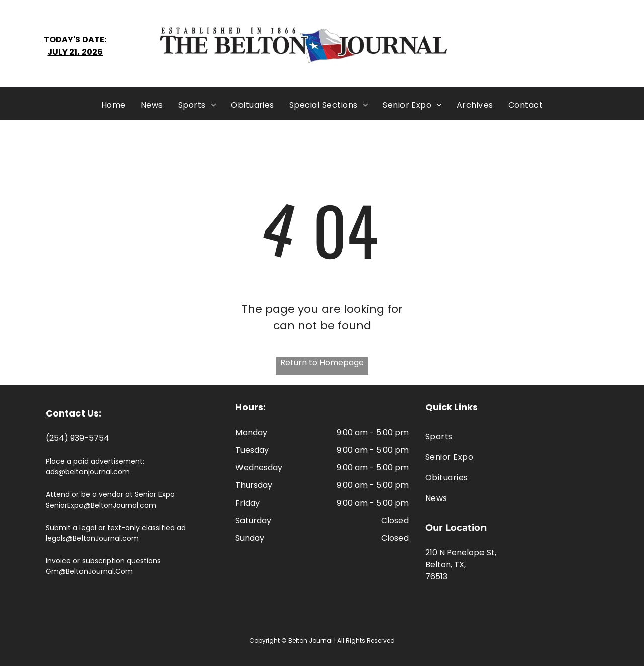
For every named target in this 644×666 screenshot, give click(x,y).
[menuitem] (113, 105)
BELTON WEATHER (543, 46)
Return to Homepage (322, 362)
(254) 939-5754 (77, 438)
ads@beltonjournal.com (88, 472)
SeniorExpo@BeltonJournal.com (101, 505)
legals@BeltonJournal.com (92, 538)
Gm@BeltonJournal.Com (89, 571)
